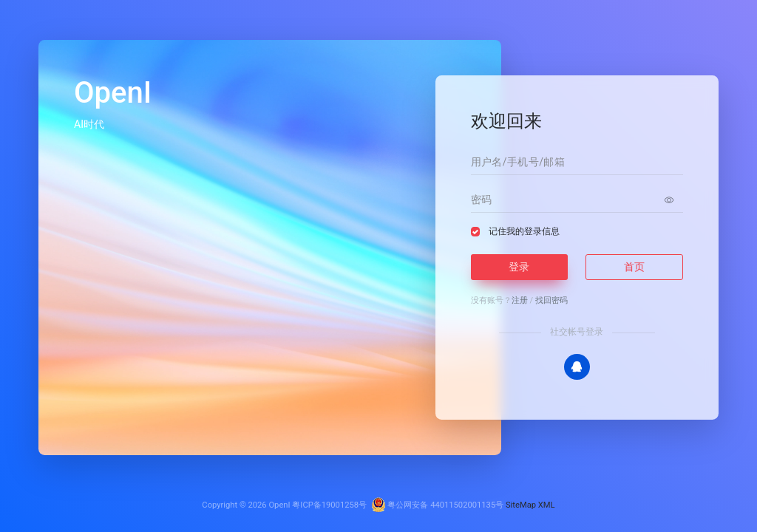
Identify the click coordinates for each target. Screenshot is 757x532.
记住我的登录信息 (524, 231)
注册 (520, 300)
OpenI (279, 505)
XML (547, 505)
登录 (519, 267)
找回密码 (551, 300)
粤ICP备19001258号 (329, 505)
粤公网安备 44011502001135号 (438, 505)
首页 (634, 267)
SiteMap (521, 505)
